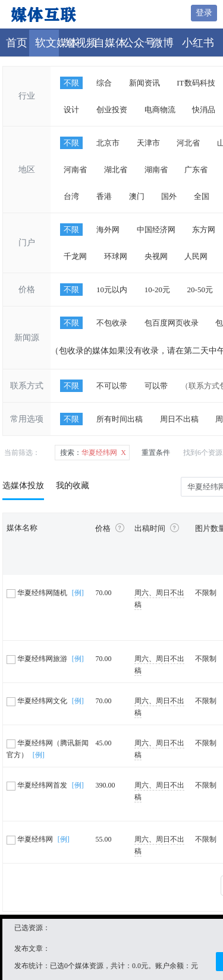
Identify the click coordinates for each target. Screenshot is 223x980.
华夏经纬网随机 (38, 593)
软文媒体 (56, 43)
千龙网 (75, 256)
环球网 (116, 256)
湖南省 (156, 170)
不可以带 (112, 386)
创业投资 (112, 110)
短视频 (81, 43)
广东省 (196, 170)
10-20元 (157, 290)
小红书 (198, 43)
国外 (169, 196)
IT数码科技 (196, 83)
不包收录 (112, 323)
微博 (163, 43)
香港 (104, 196)
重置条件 (156, 453)
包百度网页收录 (172, 323)
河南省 (75, 170)
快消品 (204, 110)
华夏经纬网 (31, 839)
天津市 (148, 143)
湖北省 (116, 170)
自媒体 (110, 43)
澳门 (137, 196)
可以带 (156, 386)
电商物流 (160, 110)
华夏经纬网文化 (38, 701)
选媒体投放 (23, 486)
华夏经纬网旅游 (38, 659)
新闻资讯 (145, 83)
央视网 (156, 256)
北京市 (108, 143)
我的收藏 (73, 486)
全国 (202, 196)
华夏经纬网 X (93, 453)
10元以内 (112, 290)
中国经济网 (156, 230)
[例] (78, 593)
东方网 (204, 230)
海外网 (108, 230)
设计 (71, 110)
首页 (17, 43)
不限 (71, 83)
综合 (104, 83)
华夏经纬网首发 (38, 785)
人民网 (196, 256)
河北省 (188, 143)
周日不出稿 (179, 419)
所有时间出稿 (120, 419)
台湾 (71, 196)
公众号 (139, 43)
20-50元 (200, 290)
